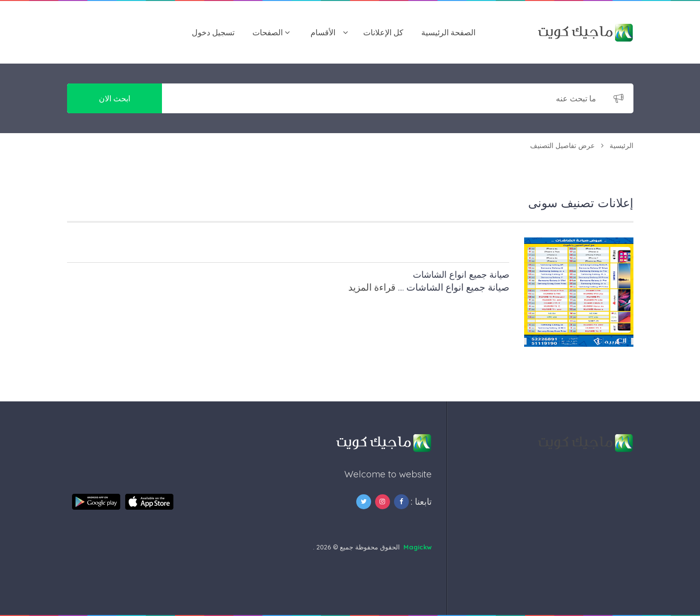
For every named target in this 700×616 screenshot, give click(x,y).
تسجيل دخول (213, 32)
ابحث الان (115, 98)
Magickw (418, 547)
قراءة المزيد (372, 287)
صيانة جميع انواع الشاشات (461, 274)
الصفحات (268, 32)
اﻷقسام (323, 32)
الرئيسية (622, 146)
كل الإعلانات (383, 32)
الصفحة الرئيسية (448, 32)
